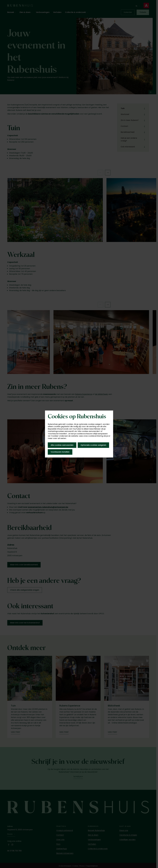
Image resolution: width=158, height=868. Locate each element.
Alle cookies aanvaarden (62, 445)
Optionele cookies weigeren (93, 445)
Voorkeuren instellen (60, 452)
